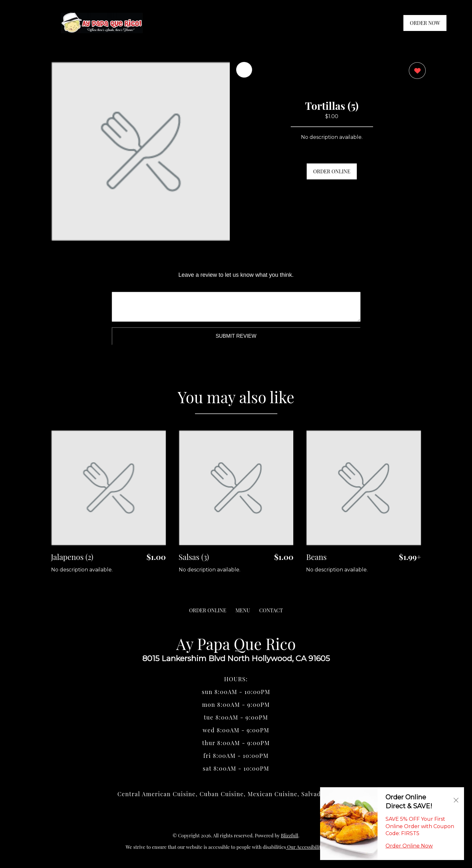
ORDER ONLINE (332, 171)
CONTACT (271, 610)
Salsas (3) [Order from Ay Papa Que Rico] (194, 557)
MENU (243, 610)
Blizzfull (289, 835)
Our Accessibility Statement (316, 847)
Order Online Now (409, 846)
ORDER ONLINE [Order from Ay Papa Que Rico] (208, 610)
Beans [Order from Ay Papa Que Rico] (316, 557)
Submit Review (236, 336)
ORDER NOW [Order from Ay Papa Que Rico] (425, 23)
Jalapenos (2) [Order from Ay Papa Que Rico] (72, 557)
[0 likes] (416, 71)
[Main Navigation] (30, 23)
